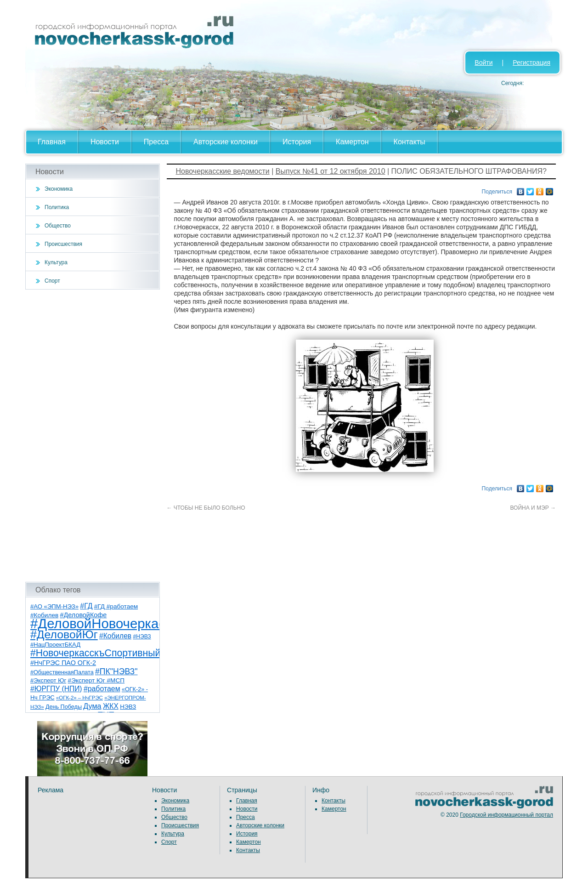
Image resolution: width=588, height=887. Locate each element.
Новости (105, 142)
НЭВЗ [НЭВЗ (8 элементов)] (128, 707)
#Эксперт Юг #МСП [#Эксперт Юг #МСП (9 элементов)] (96, 680)
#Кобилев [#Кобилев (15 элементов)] (115, 636)
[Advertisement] (93, 436)
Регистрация (531, 63)
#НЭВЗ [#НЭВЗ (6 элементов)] (142, 637)
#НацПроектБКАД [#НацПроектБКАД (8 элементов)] (55, 645)
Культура (56, 262)
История (297, 142)
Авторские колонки (226, 142)
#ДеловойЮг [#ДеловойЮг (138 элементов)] (64, 634)
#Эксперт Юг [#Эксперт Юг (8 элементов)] (48, 680)
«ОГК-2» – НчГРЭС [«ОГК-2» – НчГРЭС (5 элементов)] (79, 698)
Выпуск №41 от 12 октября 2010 (331, 171)
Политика (57, 207)
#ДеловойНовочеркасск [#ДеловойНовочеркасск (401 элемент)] (104, 623)
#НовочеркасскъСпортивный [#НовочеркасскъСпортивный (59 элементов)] (96, 653)
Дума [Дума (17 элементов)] (92, 706)
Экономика (59, 189)
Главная (52, 142)
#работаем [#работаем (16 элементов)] (102, 689)
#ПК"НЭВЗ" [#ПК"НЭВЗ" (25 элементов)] (116, 671)
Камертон (352, 142)
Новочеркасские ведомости (223, 171)
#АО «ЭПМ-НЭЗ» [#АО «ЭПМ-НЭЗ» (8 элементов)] (54, 606)
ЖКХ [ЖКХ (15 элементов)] (111, 706)
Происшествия (63, 244)
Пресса (156, 142)
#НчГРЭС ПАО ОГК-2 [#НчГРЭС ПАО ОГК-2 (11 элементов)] (63, 663)
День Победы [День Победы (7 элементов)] (64, 707)
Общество (58, 226)
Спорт (52, 281)
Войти (483, 63)
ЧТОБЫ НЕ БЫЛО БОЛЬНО (206, 508)
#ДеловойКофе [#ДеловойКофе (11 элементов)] (84, 615)
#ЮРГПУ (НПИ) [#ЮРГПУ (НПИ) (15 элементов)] (56, 689)
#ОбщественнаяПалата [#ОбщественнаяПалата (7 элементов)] (62, 672)
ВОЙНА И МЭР (533, 508)
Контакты (410, 142)
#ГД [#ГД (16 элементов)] (86, 606)
